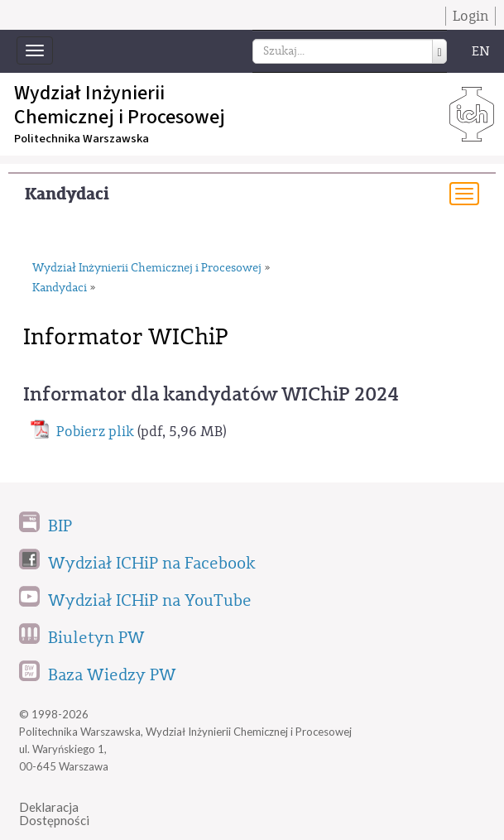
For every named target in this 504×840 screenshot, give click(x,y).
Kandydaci (67, 194)
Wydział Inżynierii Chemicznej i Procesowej (147, 268)
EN (481, 51)
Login (470, 16)
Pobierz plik (95, 432)
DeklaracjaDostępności (54, 814)
